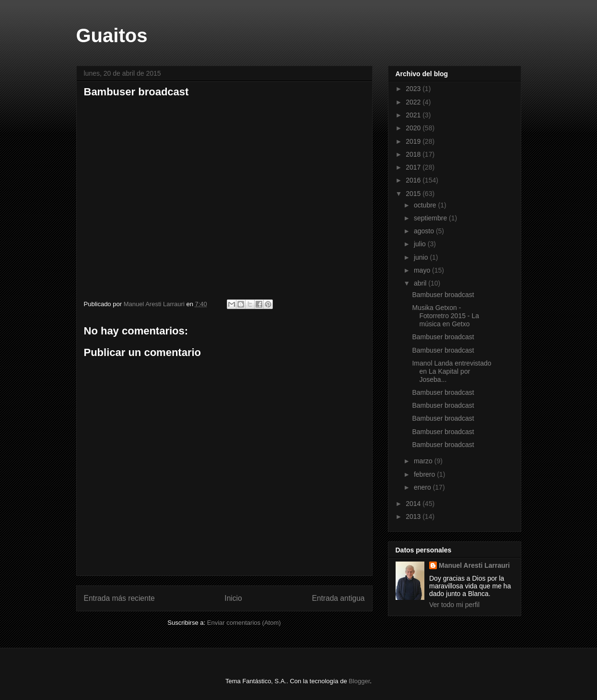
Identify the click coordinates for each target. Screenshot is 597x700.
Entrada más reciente (119, 598)
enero (423, 487)
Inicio (233, 598)
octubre (426, 205)
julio (421, 244)
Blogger (359, 681)
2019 (414, 141)
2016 (414, 180)
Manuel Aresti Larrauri (474, 565)
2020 (414, 128)
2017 (414, 167)
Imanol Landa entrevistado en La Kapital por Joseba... (451, 371)
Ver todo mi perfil (454, 605)
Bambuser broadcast (194, 195)
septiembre (431, 218)
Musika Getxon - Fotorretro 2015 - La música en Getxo (445, 316)
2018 (414, 154)
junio (422, 257)
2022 (414, 102)
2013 (414, 516)
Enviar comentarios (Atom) (244, 623)
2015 (414, 194)
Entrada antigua (338, 598)
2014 (414, 504)
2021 (414, 115)
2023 (414, 89)
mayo (423, 270)
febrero (425, 474)
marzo (424, 461)
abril (421, 283)
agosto (425, 231)
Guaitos (112, 35)
